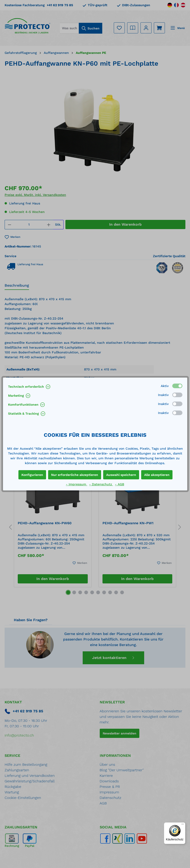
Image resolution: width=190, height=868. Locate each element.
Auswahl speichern (121, 475)
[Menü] (183, 825)
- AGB (120, 484)
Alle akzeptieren (157, 475)
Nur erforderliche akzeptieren (75, 475)
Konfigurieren (32, 475)
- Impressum (77, 484)
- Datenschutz (101, 484)
